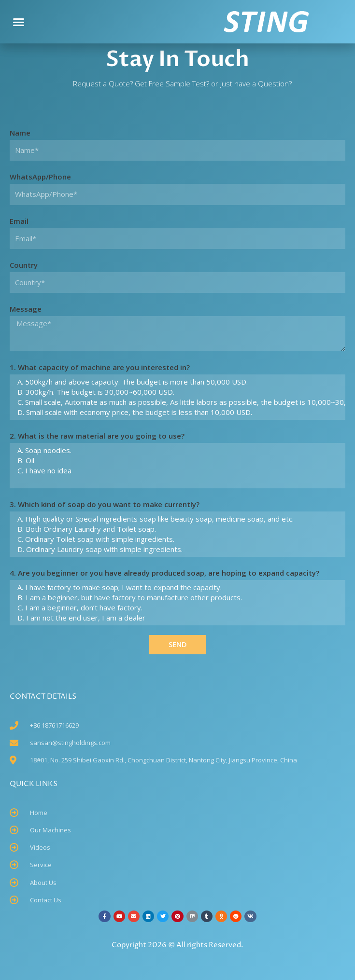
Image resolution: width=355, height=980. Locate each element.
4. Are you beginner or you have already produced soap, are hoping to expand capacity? (164, 573)
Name (20, 133)
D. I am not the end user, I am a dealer (176, 618)
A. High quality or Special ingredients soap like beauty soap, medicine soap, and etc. (176, 519)
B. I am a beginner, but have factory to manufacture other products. (176, 598)
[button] (19, 22)
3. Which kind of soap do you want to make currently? (105, 504)
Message (26, 309)
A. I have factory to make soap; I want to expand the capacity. (176, 587)
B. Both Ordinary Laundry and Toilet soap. (176, 529)
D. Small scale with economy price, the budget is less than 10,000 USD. (176, 412)
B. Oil (176, 461)
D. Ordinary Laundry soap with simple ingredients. (176, 549)
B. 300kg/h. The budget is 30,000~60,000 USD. (176, 392)
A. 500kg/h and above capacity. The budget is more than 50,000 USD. (176, 382)
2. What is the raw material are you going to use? (97, 436)
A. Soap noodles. (176, 450)
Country (24, 265)
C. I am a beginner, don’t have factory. (176, 608)
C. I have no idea (176, 471)
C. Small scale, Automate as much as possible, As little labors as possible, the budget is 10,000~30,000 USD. (176, 402)
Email (19, 221)
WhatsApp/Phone (40, 177)
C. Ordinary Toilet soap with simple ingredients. (176, 539)
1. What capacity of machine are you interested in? (100, 367)
